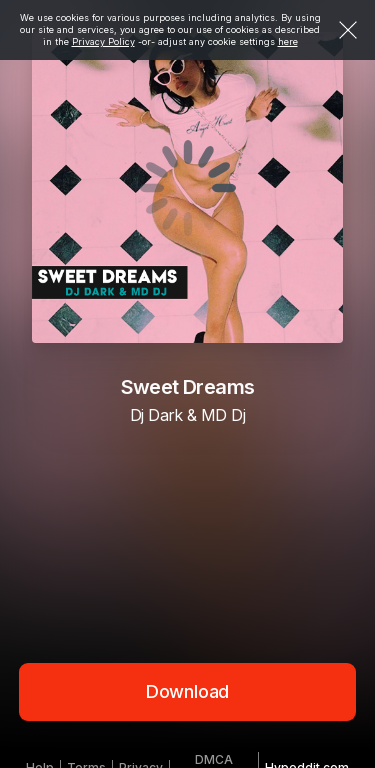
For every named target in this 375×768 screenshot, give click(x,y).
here (288, 41)
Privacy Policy (103, 41)
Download (188, 691)
